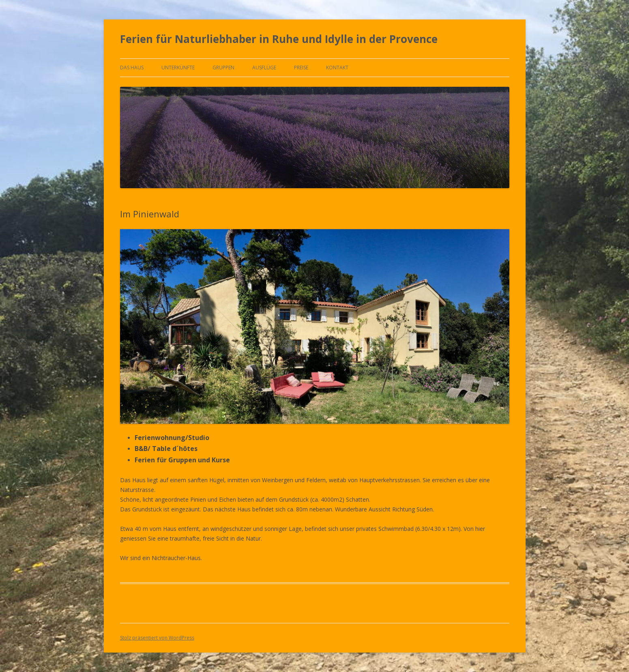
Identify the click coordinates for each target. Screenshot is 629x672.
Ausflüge (264, 68)
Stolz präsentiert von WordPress (157, 638)
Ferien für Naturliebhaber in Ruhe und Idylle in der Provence (279, 39)
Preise (301, 68)
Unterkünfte (178, 68)
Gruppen (223, 68)
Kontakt (337, 68)
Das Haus (132, 68)
